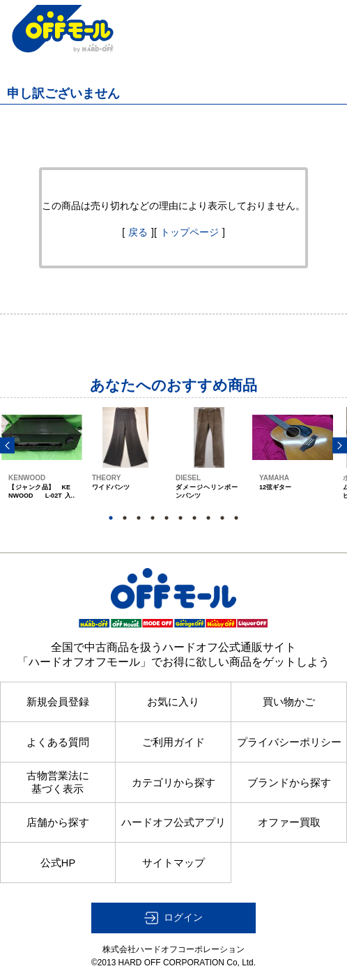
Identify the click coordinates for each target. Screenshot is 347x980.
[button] (173, 918)
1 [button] (111, 518)
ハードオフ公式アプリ (173, 822)
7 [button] (194, 518)
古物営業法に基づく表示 (58, 782)
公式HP (58, 863)
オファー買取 (289, 822)
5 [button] (167, 518)
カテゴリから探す (173, 783)
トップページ (190, 232)
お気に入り (173, 702)
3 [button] (139, 518)
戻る (138, 232)
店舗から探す (58, 822)
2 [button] (125, 518)
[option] (42, 466)
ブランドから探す (289, 783)
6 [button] (180, 518)
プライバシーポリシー (289, 742)
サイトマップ (173, 863)
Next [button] (340, 445)
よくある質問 (58, 742)
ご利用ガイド (173, 742)
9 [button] (222, 518)
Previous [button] (7, 445)
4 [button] (153, 518)
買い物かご (289, 702)
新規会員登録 (58, 702)
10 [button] (236, 518)
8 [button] (208, 518)
